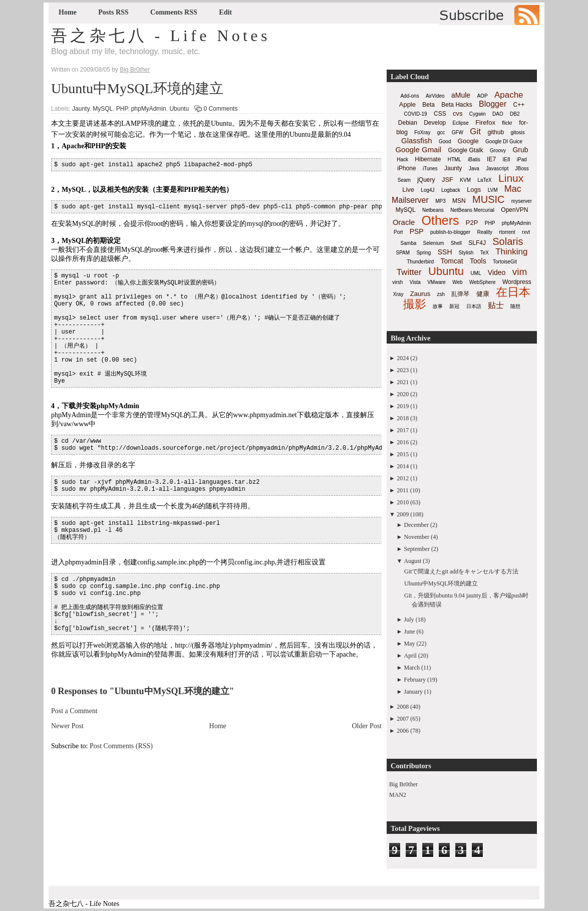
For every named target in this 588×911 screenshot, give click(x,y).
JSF (448, 180)
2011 (403, 490)
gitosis (517, 132)
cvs (458, 113)
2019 (403, 406)
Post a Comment (74, 711)
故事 (438, 306)
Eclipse (461, 123)
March (412, 668)
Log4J (427, 190)
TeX (485, 253)
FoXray (422, 132)
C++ (519, 105)
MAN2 (398, 795)
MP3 (440, 201)
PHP (122, 109)
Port (398, 232)
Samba (409, 243)
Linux (511, 178)
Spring (423, 253)
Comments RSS (174, 12)
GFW (458, 132)
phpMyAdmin (149, 109)
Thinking (511, 252)
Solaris (508, 241)
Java (474, 169)
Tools (478, 261)
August (413, 561)
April (410, 656)
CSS (440, 114)
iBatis (474, 160)
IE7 (491, 159)
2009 (403, 514)
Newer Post (67, 726)
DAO (498, 114)
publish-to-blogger (450, 232)
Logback (451, 190)
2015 (403, 454)
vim (520, 272)
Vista (415, 282)
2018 (403, 418)
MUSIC (488, 199)
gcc (441, 132)
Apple (407, 104)
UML (476, 273)
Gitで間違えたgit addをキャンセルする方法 (461, 571)
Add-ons (409, 96)
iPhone (406, 168)
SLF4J (477, 243)
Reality (485, 232)
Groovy (498, 150)
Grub (520, 150)
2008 (403, 707)
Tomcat (452, 261)
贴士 (496, 305)
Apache (509, 95)
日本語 (474, 306)
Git (475, 131)
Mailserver (410, 200)
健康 (483, 294)
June (410, 632)
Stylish (466, 253)
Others (440, 220)
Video (497, 272)
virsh (397, 282)
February (415, 680)
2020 (403, 394)
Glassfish (417, 140)
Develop (435, 123)
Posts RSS (113, 12)
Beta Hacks (457, 105)
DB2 (515, 114)
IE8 (506, 160)
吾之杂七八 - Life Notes (161, 36)
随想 (515, 306)
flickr (507, 123)
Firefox (485, 122)
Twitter (409, 272)
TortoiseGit (505, 262)
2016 (403, 442)
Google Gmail (418, 149)
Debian (408, 123)
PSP (417, 231)
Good (445, 141)
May (410, 644)
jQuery (426, 180)
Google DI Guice (504, 141)
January (413, 692)
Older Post (367, 726)
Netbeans (433, 210)
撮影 (415, 304)
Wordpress (517, 282)
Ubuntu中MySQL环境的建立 (137, 88)
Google (468, 141)
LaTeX (484, 180)
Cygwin (478, 114)
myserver (522, 201)
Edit (225, 12)
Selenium (434, 243)
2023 (403, 370)
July (409, 620)
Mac (513, 189)
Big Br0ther (403, 784)
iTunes (430, 169)
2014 (403, 466)
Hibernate (428, 159)
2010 (403, 502)
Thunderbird (420, 262)
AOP (482, 96)
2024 (403, 358)
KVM (465, 180)
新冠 (454, 306)
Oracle (404, 222)
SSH (445, 252)
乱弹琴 (460, 294)
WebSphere (483, 282)
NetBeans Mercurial (472, 210)
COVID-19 (416, 114)
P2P (472, 223)
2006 (403, 731)
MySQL (103, 109)
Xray (398, 294)
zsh (441, 294)
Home (68, 12)
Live (408, 190)
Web (457, 282)
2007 (403, 719)
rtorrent (507, 232)
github (496, 132)
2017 (403, 430)
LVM (493, 190)
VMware (436, 282)
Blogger (493, 104)
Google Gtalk (465, 150)
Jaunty (81, 109)
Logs (474, 190)
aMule (461, 95)
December (416, 525)
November (417, 537)
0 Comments (220, 109)
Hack (402, 160)
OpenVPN (514, 210)
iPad (522, 160)
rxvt (526, 232)
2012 (403, 478)
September (417, 549)
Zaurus (420, 294)
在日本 (513, 292)
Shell (456, 243)
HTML (455, 160)
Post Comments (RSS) (121, 746)
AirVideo (435, 96)
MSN (459, 201)
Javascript (497, 169)
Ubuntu (179, 109)
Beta (428, 105)
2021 (403, 382)
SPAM (403, 253)
